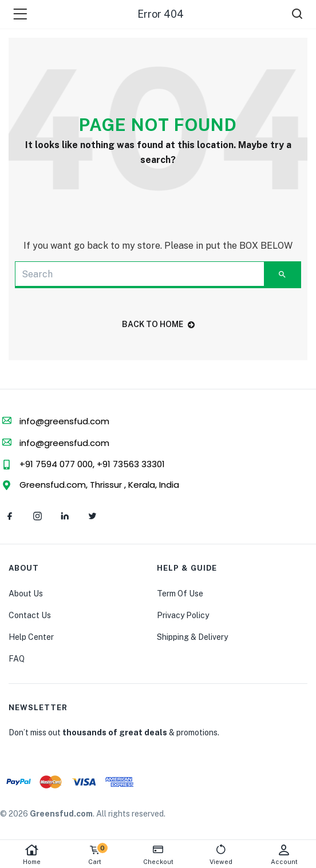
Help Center (31, 637)
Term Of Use (180, 594)
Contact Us (30, 615)
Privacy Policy (183, 615)
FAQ (17, 659)
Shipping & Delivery (192, 637)
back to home (158, 324)
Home (31, 855)
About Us (26, 594)
